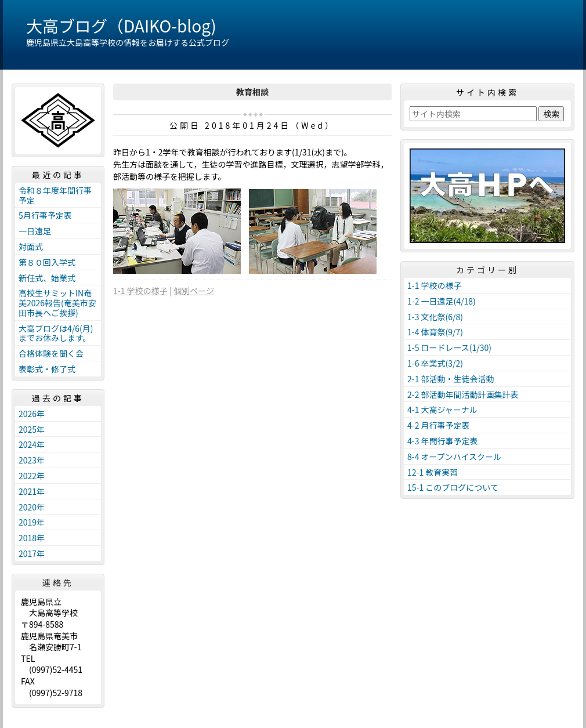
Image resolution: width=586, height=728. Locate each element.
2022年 (32, 476)
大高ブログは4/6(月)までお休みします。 (56, 333)
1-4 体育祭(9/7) (435, 332)
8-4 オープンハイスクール (454, 457)
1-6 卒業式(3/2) (435, 363)
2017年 (32, 553)
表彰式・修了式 (47, 369)
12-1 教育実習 (433, 472)
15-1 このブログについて (453, 487)
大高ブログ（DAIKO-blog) (121, 26)
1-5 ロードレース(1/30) (449, 347)
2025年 (32, 429)
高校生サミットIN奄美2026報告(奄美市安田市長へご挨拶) (57, 303)
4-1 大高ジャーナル (442, 410)
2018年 (32, 538)
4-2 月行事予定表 (439, 425)
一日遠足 (35, 231)
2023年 (32, 460)
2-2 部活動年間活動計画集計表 (463, 394)
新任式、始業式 (47, 278)
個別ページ (194, 291)
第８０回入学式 (47, 262)
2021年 (32, 491)
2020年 (32, 507)
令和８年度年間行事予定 (55, 195)
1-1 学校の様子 (140, 291)
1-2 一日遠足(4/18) (442, 301)
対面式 (31, 247)
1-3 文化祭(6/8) (435, 317)
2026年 (32, 414)
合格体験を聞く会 (51, 353)
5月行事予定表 (45, 215)
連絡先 (58, 582)
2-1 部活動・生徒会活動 (451, 379)
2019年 (32, 522)
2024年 (32, 444)
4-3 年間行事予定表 (443, 441)
